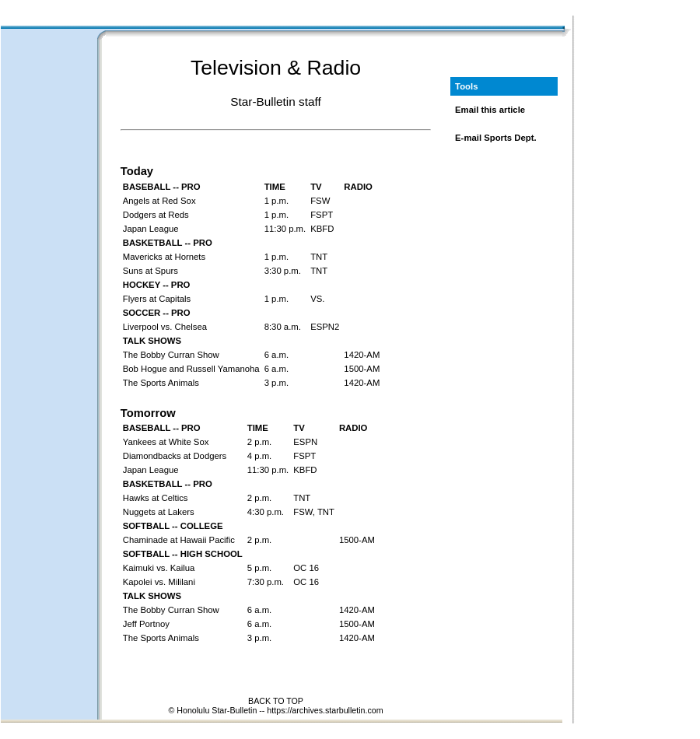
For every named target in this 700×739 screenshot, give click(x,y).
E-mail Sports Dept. (496, 138)
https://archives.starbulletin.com (325, 710)
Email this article (490, 110)
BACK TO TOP (276, 701)
